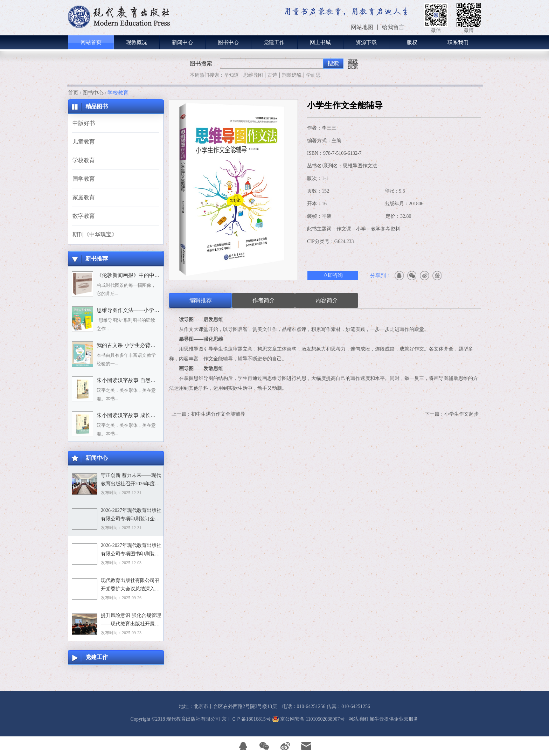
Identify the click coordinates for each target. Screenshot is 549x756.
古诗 (272, 75)
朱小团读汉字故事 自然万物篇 (131, 380)
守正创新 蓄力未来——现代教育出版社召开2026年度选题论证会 (131, 480)
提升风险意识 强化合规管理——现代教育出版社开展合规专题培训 (131, 620)
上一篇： (208, 414)
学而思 (313, 75)
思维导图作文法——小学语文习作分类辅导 (146, 310)
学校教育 (118, 93)
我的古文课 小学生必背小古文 (131, 345)
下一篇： (452, 414)
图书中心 (93, 93)
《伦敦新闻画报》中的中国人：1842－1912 (146, 275)
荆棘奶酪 (292, 75)
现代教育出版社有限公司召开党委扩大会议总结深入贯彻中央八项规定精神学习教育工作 (130, 585)
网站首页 (91, 42)
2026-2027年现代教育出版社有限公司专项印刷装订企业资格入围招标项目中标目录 (131, 515)
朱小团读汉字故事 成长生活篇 (131, 415)
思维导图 (253, 75)
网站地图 (357, 719)
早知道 (231, 75)
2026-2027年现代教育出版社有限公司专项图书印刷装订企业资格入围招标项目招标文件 (131, 550)
